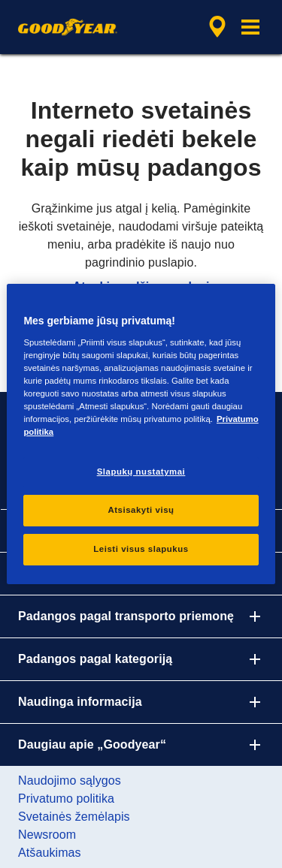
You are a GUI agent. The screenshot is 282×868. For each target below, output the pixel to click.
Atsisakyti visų (141, 510)
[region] (141, 434)
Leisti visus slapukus (141, 549)
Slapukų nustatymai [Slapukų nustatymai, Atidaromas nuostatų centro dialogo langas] (141, 472)
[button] (250, 27)
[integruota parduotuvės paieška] (217, 27)
